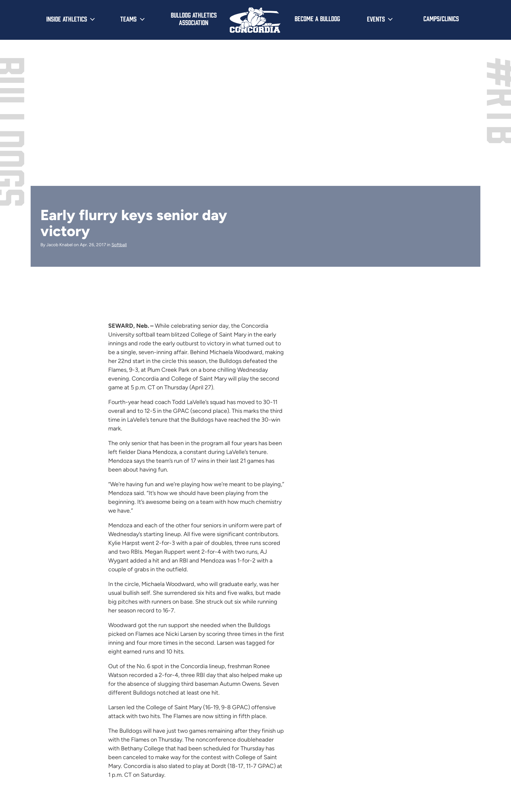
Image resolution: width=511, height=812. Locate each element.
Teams (128, 19)
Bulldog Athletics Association (194, 18)
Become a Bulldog (317, 18)
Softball (119, 245)
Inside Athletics (67, 19)
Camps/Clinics (441, 18)
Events (376, 19)
